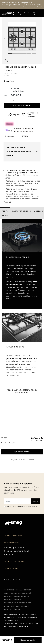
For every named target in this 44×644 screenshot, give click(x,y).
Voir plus (7, 202)
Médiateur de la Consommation (18, 605)
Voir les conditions (26, 131)
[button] (6, 60)
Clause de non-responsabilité (18, 596)
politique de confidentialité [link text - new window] (26, 509)
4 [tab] (24, 52)
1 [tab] (10, 52)
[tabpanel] (22, 36)
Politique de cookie (13, 602)
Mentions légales (12, 612)
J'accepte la (22, 509)
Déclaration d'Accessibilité (16, 609)
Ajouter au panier (22, 105)
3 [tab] (20, 52)
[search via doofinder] (19, 13)
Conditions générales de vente (18, 593)
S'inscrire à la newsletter (18, 486)
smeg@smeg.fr (22, 629)
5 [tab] (29, 52)
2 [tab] (15, 52)
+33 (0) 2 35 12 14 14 (16, 626)
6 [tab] (34, 52)
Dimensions (9, 81)
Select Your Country (11, 582)
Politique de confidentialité (17, 599)
